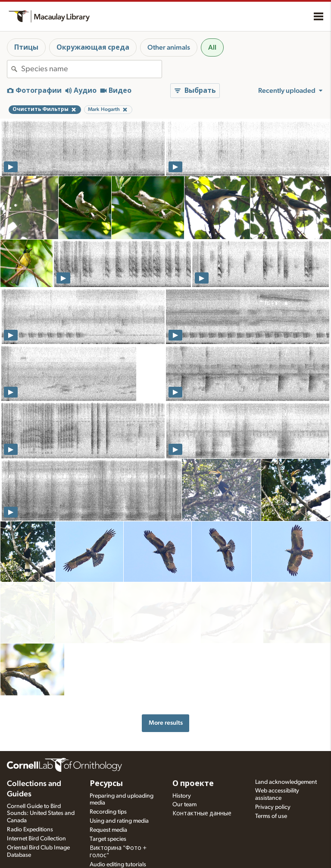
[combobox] (91, 69)
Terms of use (271, 791)
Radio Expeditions (30, 805)
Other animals (169, 47)
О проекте (193, 759)
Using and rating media (119, 796)
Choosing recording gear (122, 858)
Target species (108, 814)
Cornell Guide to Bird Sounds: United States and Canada (41, 789)
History (182, 771)
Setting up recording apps (123, 849)
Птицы (26, 47)
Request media (108, 805)
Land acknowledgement (286, 757)
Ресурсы (106, 759)
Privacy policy (273, 782)
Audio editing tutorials (118, 840)
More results (166, 651)
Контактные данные (202, 789)
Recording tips (108, 787)
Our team (184, 780)
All (212, 47)
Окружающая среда (93, 47)
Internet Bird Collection (36, 814)
